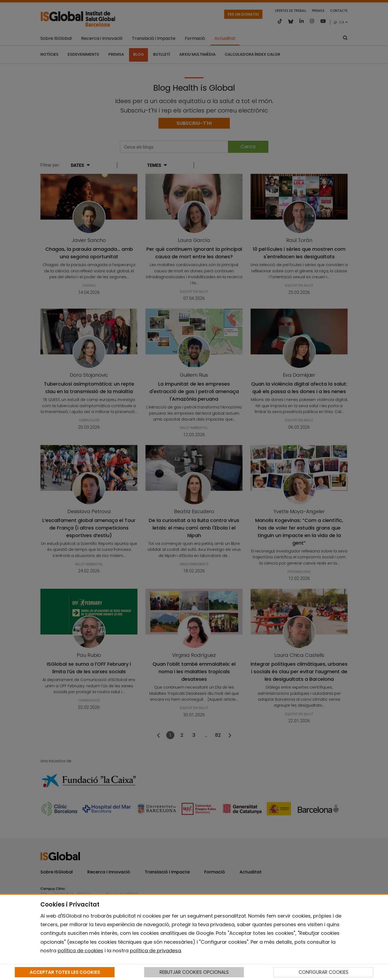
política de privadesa (155, 951)
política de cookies (80, 951)
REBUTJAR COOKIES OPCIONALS (194, 972)
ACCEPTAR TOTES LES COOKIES (65, 972)
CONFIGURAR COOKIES (323, 972)
